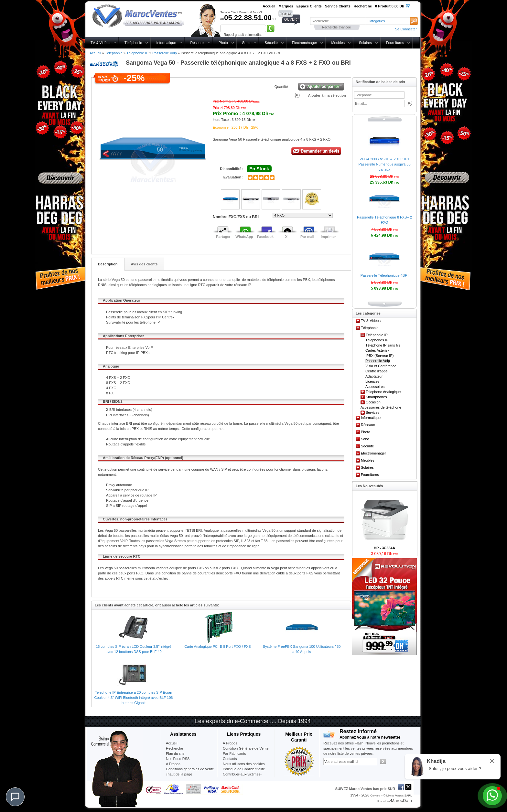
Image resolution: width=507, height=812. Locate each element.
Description (108, 264)
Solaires (365, 43)
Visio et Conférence (381, 366)
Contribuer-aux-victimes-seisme (242, 777)
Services (372, 412)
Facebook (265, 237)
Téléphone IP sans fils (383, 345)
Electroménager (305, 43)
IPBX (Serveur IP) (379, 356)
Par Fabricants (234, 753)
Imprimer (328, 237)
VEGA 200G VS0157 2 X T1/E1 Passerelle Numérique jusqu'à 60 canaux (384, 164)
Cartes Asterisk (377, 350)
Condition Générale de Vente (246, 748)
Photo (223, 43)
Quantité (281, 87)
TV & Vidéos (100, 43)
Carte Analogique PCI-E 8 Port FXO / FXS (217, 646)
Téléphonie (133, 43)
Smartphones (376, 397)
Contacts (230, 759)
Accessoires (375, 387)
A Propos (230, 743)
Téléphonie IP (137, 53)
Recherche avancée (336, 27)
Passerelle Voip (165, 53)
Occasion (373, 402)
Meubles (338, 43)
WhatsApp (244, 237)
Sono (246, 43)
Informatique (166, 43)
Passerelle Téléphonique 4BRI (384, 275)
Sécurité (271, 43)
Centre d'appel (377, 371)
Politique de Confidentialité (244, 769)
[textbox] (338, 21)
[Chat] (15, 797)
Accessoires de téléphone (381, 407)
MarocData (401, 801)
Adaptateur (374, 376)
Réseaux (197, 43)
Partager (223, 237)
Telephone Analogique (383, 392)
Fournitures (395, 43)
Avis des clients (144, 264)
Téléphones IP (377, 340)
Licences (372, 381)
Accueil (95, 53)
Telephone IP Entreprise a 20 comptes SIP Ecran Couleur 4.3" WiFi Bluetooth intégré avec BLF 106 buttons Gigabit (134, 698)
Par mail (307, 237)
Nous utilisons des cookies (244, 764)
